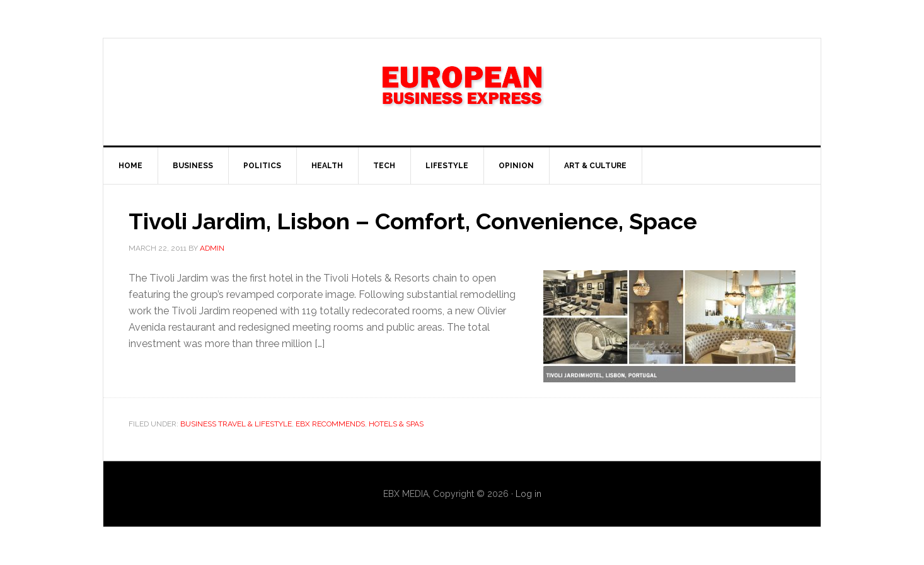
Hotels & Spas (396, 424)
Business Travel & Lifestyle (236, 424)
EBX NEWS (462, 92)
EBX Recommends (330, 424)
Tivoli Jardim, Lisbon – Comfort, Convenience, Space (413, 221)
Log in (528, 494)
